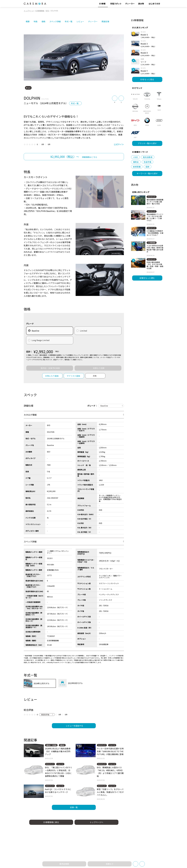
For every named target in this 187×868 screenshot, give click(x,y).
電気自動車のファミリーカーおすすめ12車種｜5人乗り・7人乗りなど (155, 217)
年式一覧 (69, 21)
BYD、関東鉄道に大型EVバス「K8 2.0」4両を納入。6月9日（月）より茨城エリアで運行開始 (110, 772)
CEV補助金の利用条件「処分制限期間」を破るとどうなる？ (155, 233)
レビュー (80, 21)
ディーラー (93, 21)
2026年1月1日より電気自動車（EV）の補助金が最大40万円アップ (58, 751)
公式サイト (119, 144)
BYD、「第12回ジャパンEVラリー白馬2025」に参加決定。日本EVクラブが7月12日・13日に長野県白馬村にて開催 (58, 772)
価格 (43, 21)
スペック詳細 (55, 21)
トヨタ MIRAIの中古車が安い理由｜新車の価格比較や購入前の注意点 (155, 249)
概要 (28, 21)
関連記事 (105, 21)
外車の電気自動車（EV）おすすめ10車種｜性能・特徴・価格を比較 (155, 265)
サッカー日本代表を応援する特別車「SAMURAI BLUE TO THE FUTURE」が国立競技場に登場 (110, 751)
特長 (36, 21)
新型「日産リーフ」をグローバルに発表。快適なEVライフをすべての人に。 (110, 792)
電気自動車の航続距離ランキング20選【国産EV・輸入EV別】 (155, 202)
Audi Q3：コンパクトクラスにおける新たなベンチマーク (58, 791)
